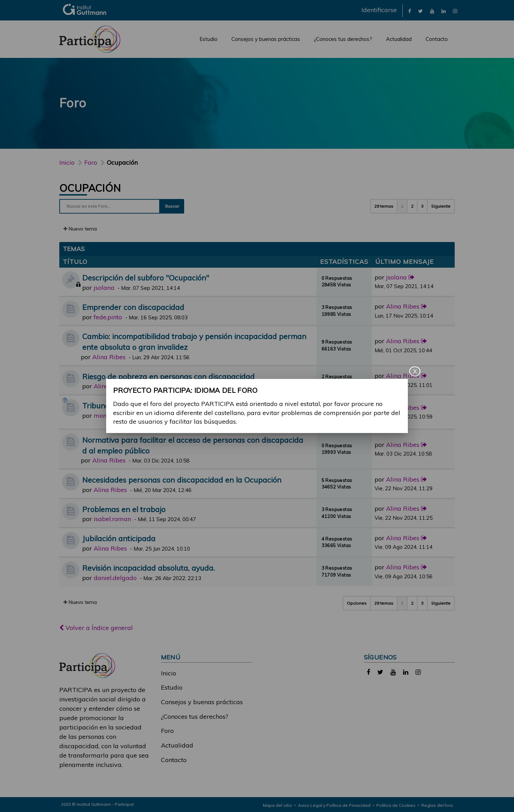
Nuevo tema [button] (80, 229)
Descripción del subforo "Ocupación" (146, 278)
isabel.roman (112, 519)
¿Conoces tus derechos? (343, 39)
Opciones (357, 603)
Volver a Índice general (96, 628)
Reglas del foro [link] (437, 805)
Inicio (67, 162)
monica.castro (114, 416)
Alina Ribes (403, 306)
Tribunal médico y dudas (125, 405)
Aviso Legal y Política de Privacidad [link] (334, 805)
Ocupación (90, 188)
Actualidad (399, 39)
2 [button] (412, 206)
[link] (410, 11)
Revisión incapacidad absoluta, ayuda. (148, 568)
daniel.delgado (115, 578)
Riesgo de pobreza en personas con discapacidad (168, 376)
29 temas (384, 206)
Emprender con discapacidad (133, 307)
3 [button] (422, 206)
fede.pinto (108, 317)
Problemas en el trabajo (124, 509)
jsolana (104, 288)
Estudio (208, 39)
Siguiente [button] (441, 206)
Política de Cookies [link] (396, 805)
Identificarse (379, 10)
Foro (167, 731)
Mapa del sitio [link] (277, 805)
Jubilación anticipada (119, 538)
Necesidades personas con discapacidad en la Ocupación (182, 480)
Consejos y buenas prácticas (266, 39)
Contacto (437, 39)
